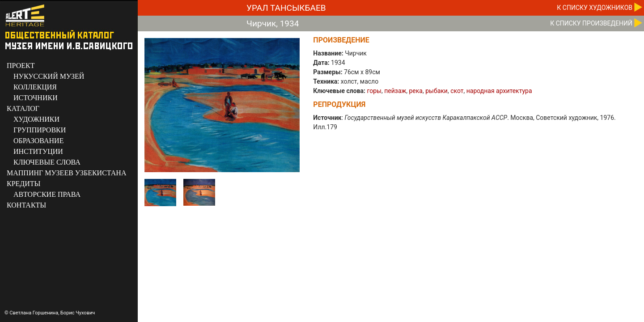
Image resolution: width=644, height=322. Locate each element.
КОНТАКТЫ (26, 205)
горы (374, 91)
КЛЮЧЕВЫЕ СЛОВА (47, 162)
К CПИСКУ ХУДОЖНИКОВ (595, 8)
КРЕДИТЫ (24, 184)
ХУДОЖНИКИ (36, 119)
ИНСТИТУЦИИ (38, 151)
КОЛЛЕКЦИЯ (35, 87)
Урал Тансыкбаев (286, 8)
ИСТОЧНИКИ (36, 98)
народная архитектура (499, 91)
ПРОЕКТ (21, 66)
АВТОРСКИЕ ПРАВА (47, 194)
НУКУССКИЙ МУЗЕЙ (49, 76)
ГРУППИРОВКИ (40, 130)
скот (457, 91)
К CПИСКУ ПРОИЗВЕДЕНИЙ (591, 23)
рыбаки (436, 91)
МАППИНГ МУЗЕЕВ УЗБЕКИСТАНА (66, 173)
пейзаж (395, 91)
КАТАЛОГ (23, 108)
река (416, 91)
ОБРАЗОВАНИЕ (38, 141)
